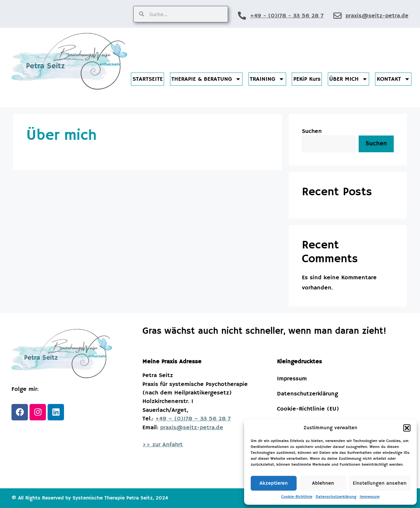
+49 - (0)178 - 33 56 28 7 (287, 16)
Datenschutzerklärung (336, 497)
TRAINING (267, 79)
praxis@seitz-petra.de (377, 16)
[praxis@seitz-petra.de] (337, 16)
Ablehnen (323, 483)
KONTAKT (393, 79)
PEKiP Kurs (307, 79)
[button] (407, 428)
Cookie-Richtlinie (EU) (308, 409)
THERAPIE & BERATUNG (206, 79)
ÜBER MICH (348, 79)
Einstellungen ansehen (380, 483)
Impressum (370, 497)
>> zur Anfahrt (163, 445)
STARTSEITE (148, 79)
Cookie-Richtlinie (297, 497)
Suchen (312, 131)
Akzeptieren (274, 483)
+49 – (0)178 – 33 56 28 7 (193, 419)
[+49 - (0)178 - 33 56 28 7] (242, 16)
